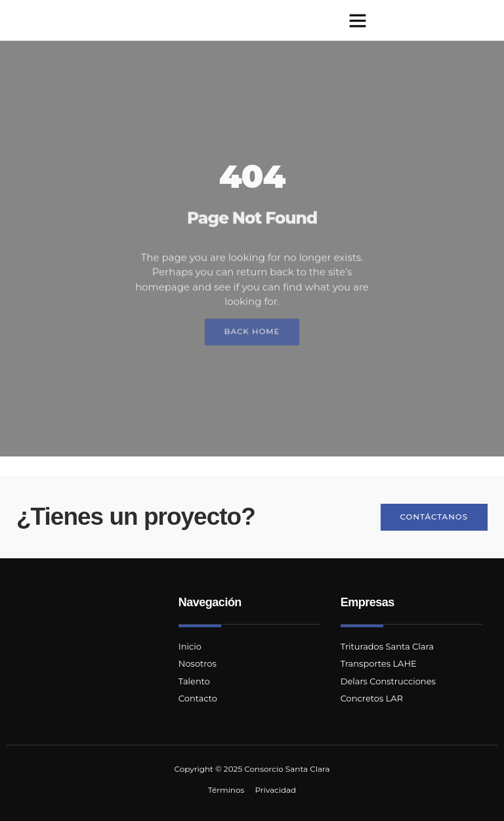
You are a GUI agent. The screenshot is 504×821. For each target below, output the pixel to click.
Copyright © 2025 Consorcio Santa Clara (252, 769)
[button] (358, 20)
